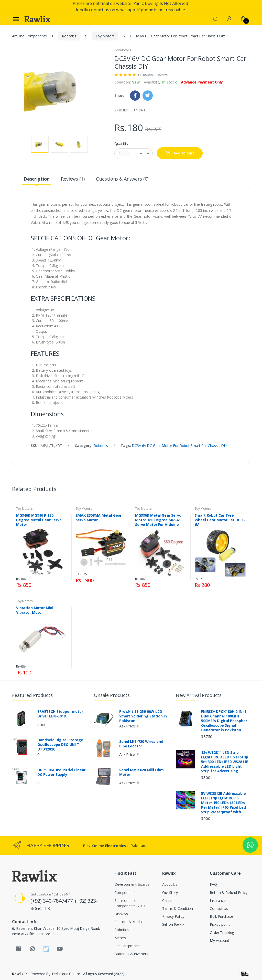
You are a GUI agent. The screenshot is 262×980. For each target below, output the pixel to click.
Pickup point (220, 924)
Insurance (218, 900)
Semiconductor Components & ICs (130, 903)
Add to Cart (180, 153)
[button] (215, 18)
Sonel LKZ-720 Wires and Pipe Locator (141, 744)
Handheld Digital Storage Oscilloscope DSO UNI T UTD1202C (60, 745)
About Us (170, 884)
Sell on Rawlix (173, 924)
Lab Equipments (127, 946)
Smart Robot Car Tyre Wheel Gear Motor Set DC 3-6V (220, 520)
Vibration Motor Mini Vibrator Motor (35, 610)
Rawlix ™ (20, 974)
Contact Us (219, 908)
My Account (220, 940)
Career (168, 900)
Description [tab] (37, 179)
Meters (120, 938)
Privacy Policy (173, 916)
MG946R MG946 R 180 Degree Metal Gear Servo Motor (39, 520)
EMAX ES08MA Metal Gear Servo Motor (99, 518)
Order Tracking (222, 932)
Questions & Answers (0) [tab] (122, 179)
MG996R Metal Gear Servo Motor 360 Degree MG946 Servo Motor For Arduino (158, 520)
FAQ (213, 884)
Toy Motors (105, 36)
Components (125, 893)
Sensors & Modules (130, 922)
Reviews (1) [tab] (73, 179)
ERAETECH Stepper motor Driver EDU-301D (60, 714)
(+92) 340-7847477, (53, 901)
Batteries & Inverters (131, 954)
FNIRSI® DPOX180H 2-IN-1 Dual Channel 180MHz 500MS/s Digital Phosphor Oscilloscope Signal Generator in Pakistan (224, 721)
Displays (121, 914)
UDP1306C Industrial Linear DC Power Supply (61, 772)
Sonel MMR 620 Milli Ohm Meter (141, 772)
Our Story (170, 893)
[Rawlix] (37, 19)
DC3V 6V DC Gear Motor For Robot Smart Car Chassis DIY (179, 446)
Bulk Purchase (221, 916)
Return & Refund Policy (229, 893)
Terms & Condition (178, 908)
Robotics (69, 36)
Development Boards (132, 884)
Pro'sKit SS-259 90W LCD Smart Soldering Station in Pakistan (143, 716)
